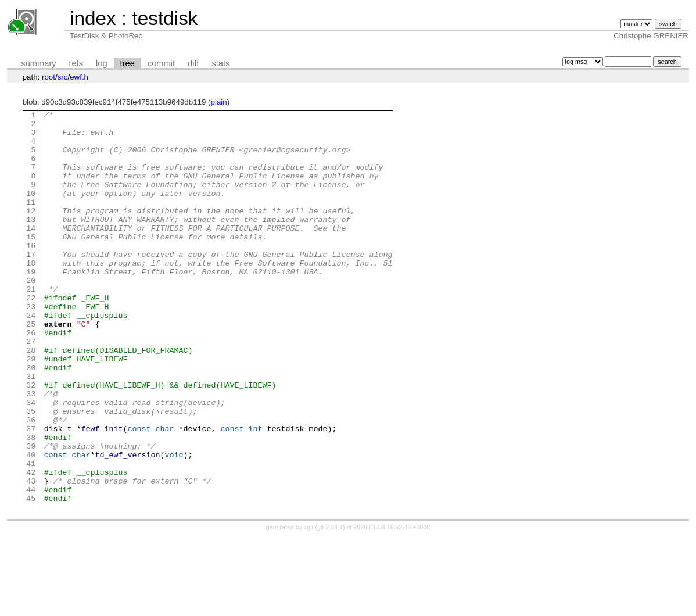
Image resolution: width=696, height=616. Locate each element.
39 (31, 514)
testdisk (165, 18)
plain (219, 102)
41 (31, 535)
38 (31, 503)
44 (31, 566)
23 (31, 346)
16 (31, 273)
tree (128, 63)
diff (193, 63)
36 (31, 482)
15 (31, 263)
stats (220, 63)
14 (31, 252)
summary (38, 63)
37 (31, 493)
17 (31, 284)
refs (76, 63)
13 (31, 242)
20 (31, 315)
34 (31, 461)
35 (31, 472)
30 (31, 420)
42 (31, 545)
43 (31, 556)
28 (31, 399)
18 (31, 294)
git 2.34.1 (330, 606)
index (93, 18)
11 (31, 221)
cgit (310, 606)
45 (31, 576)
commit (161, 63)
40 (31, 524)
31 (31, 430)
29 (31, 409)
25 (31, 367)
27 (31, 388)
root (49, 77)
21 (31, 325)
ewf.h (79, 77)
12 (31, 231)
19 (31, 305)
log (102, 63)
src (63, 77)
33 (31, 451)
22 (31, 336)
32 (31, 440)
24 (31, 357)
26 (31, 378)
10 (31, 210)
